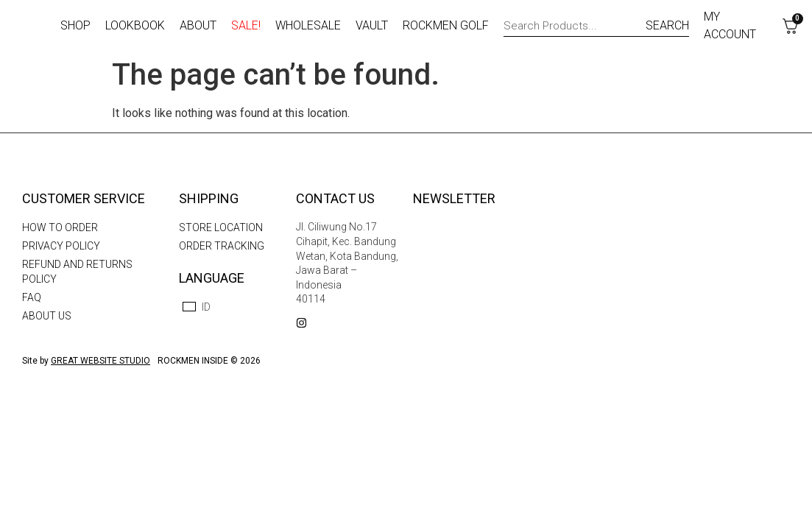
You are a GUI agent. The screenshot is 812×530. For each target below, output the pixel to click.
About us (47, 316)
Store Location (221, 227)
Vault (372, 25)
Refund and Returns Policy (77, 272)
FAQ (32, 297)
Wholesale (308, 25)
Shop (75, 25)
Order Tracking (222, 246)
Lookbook (135, 25)
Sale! (246, 25)
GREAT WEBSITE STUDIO (100, 361)
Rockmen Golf (446, 25)
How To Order (60, 227)
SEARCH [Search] (667, 25)
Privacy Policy (61, 246)
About (198, 25)
